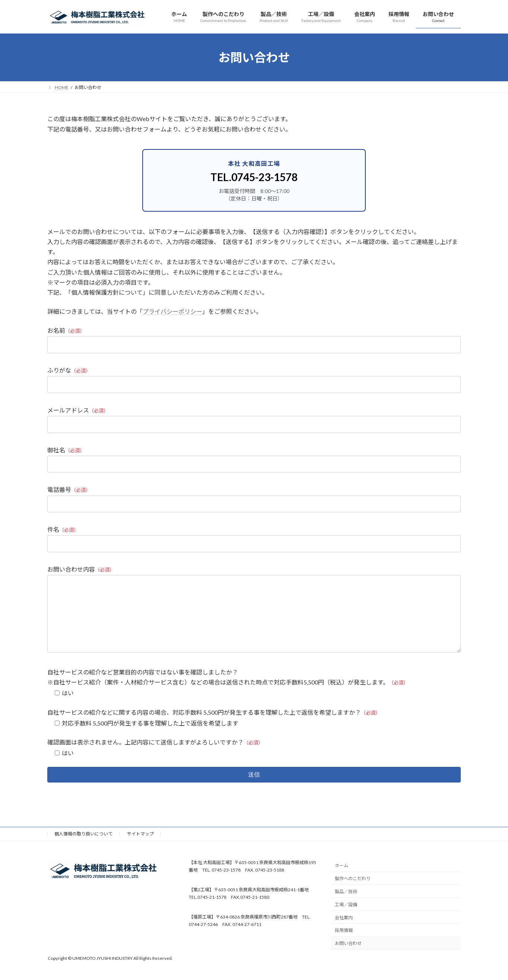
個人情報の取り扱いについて (83, 849)
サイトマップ (140, 849)
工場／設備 (346, 919)
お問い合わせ (348, 959)
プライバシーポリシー (172, 311)
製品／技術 (346, 906)
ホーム (342, 881)
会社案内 (344, 932)
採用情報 (344, 946)
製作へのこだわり (353, 894)
